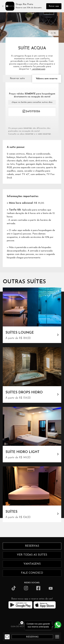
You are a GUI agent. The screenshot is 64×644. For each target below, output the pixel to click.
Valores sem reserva (47, 79)
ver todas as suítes (32, 555)
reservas (32, 546)
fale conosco (32, 573)
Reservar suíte (17, 78)
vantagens (32, 564)
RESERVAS (32, 637)
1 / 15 (53, 33)
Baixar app (54, 6)
